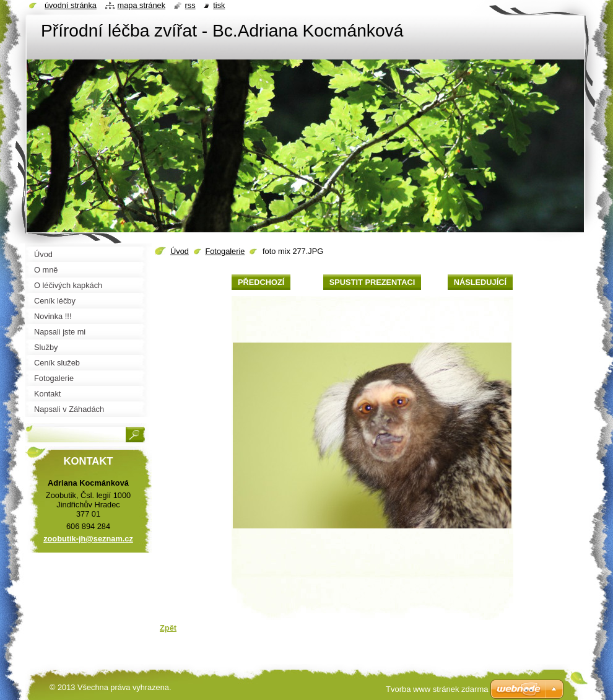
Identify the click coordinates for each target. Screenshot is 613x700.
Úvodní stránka (71, 5)
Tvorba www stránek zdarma (437, 689)
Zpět (168, 628)
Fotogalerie (225, 251)
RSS (190, 5)
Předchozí (261, 282)
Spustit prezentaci (372, 282)
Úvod (180, 251)
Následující (480, 282)
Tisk (219, 5)
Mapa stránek (142, 5)
